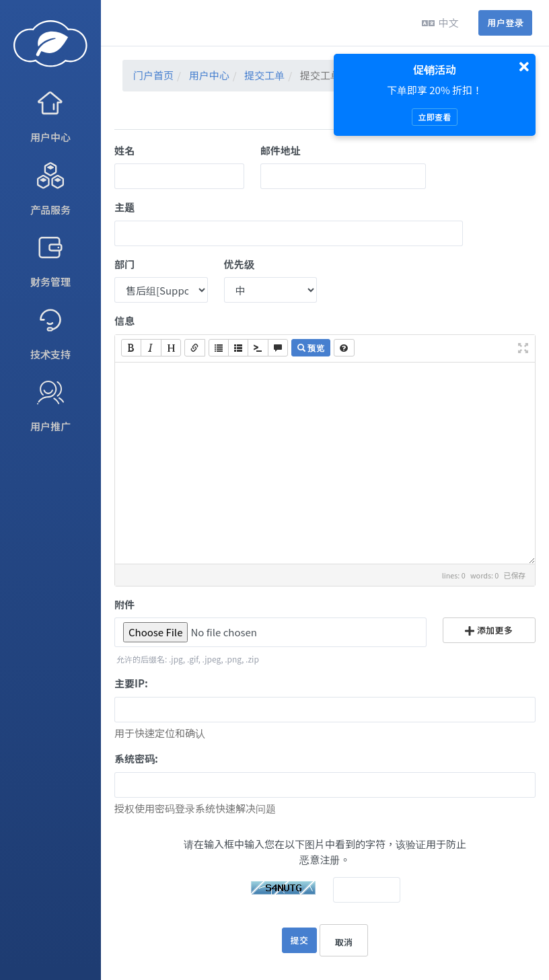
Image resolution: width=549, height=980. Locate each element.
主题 (124, 207)
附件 (124, 604)
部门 (124, 264)
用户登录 (505, 23)
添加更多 (489, 630)
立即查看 (434, 117)
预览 (311, 347)
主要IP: (131, 683)
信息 (124, 321)
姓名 (124, 150)
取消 (344, 942)
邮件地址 (281, 150)
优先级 (239, 264)
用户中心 (209, 75)
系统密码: (136, 758)
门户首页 (153, 75)
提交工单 (264, 75)
